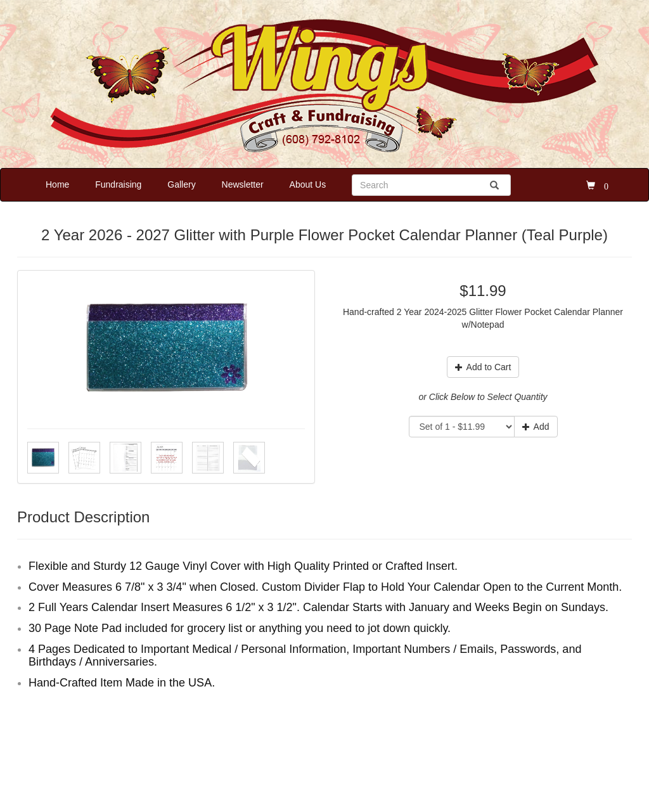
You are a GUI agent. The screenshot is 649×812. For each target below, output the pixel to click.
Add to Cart (483, 367)
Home (57, 184)
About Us (308, 184)
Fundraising (118, 184)
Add (536, 427)
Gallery (181, 184)
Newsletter (243, 184)
